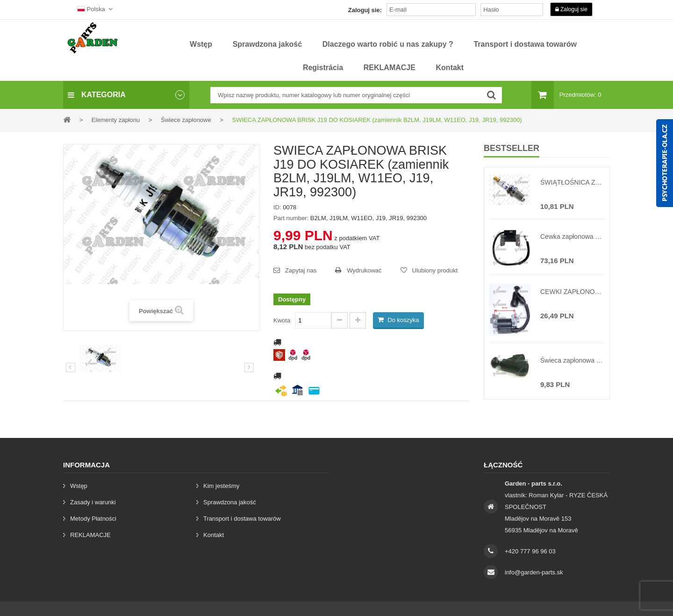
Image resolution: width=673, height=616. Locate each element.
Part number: (291, 218)
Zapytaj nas (301, 270)
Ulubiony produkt (435, 270)
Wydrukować (364, 270)
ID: (277, 207)
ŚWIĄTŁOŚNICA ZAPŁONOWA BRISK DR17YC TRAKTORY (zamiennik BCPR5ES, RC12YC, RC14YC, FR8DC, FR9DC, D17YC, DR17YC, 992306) (573, 182)
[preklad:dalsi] (249, 367)
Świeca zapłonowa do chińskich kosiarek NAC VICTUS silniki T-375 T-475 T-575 (573, 360)
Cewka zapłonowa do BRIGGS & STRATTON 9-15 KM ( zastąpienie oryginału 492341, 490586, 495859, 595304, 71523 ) (573, 236)
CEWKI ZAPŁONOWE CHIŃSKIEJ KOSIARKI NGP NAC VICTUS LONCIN (573, 292)
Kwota (282, 320)
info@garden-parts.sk (534, 572)
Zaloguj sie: (365, 10)
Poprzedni (71, 367)
